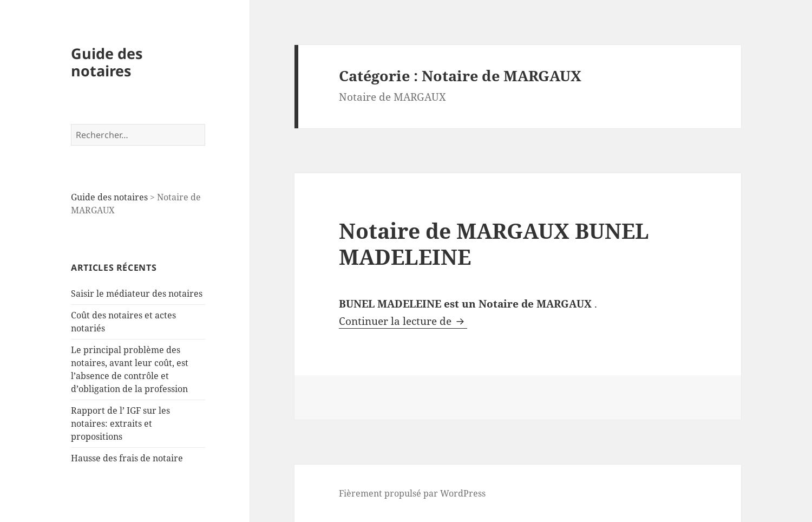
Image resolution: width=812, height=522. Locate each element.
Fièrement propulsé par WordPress (412, 493)
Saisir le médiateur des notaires (137, 293)
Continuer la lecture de (403, 321)
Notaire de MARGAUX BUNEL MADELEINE (494, 243)
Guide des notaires (107, 62)
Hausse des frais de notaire (127, 458)
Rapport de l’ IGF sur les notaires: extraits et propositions (120, 423)
